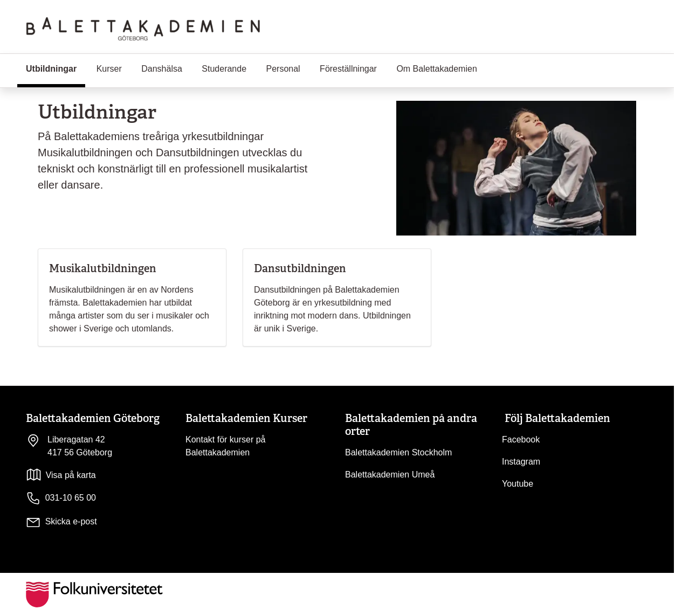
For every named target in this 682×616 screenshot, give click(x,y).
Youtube (518, 484)
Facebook (521, 439)
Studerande (224, 69)
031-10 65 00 (61, 498)
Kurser (109, 69)
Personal (283, 69)
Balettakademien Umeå (390, 475)
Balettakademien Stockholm (398, 452)
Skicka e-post (71, 521)
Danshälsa (162, 69)
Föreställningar (348, 69)
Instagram (521, 462)
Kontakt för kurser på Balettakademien (226, 446)
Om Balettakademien (436, 69)
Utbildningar (56, 68)
